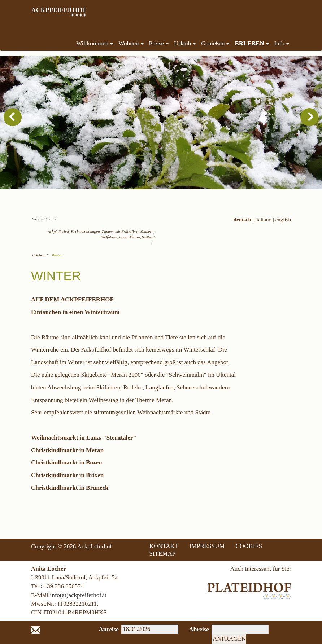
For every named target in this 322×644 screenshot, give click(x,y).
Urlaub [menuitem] (185, 43)
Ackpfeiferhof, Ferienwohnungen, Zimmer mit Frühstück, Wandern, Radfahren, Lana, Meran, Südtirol (101, 234)
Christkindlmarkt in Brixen (67, 475)
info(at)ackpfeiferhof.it (78, 595)
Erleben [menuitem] (252, 43)
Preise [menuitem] (159, 43)
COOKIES (249, 546)
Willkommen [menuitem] (95, 43)
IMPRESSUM (207, 546)
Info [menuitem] (282, 43)
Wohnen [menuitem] (131, 43)
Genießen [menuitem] (215, 43)
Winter (57, 255)
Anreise (105, 629)
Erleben (38, 255)
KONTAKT (164, 546)
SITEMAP (163, 554)
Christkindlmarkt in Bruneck (70, 488)
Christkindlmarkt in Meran (67, 450)
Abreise (195, 629)
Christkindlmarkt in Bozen (66, 462)
